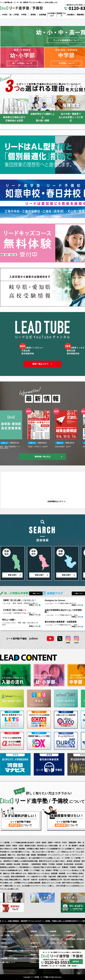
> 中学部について (6, 939)
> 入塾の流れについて (8, 962)
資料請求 (76, 962)
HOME (5, 15)
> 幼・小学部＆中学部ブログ (39, 937)
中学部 (24, 15)
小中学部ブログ (52, 15)
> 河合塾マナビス (55, 935)
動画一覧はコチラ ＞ (42, 364)
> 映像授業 (52, 931)
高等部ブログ (61, 15)
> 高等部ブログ (35, 943)
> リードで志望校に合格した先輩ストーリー (15, 953)
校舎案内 (71, 15)
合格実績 (42, 15)
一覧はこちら (36, 593)
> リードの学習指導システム (10, 931)
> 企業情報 (33, 947)
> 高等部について (6, 943)
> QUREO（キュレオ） (55, 945)
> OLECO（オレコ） (56, 939)
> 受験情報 (33, 931)
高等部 (33, 15)
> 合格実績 (4, 947)
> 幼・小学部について (8, 935)
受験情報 (80, 15)
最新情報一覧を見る (42, 457)
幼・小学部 (14, 15)
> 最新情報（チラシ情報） (9, 958)
